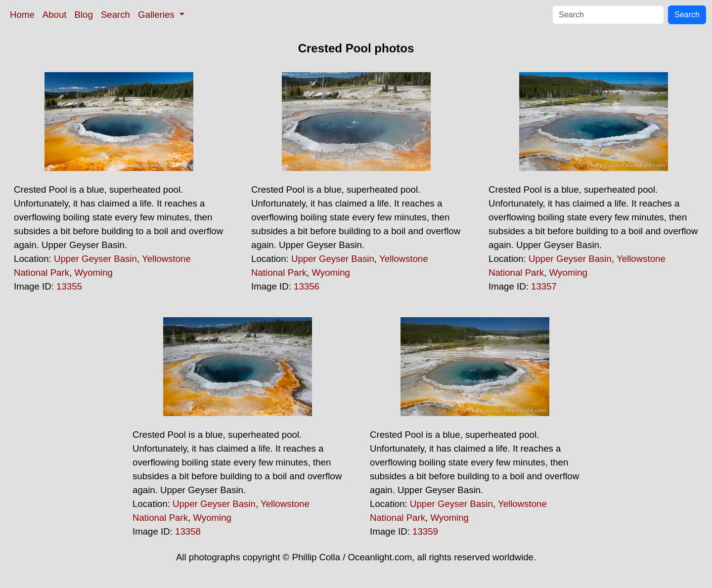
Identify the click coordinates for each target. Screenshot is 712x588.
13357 (544, 286)
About (55, 15)
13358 (188, 531)
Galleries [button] (157, 15)
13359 (425, 531)
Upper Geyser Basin (95, 259)
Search (115, 15)
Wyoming (93, 273)
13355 (69, 286)
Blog (84, 15)
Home (22, 15)
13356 (307, 286)
